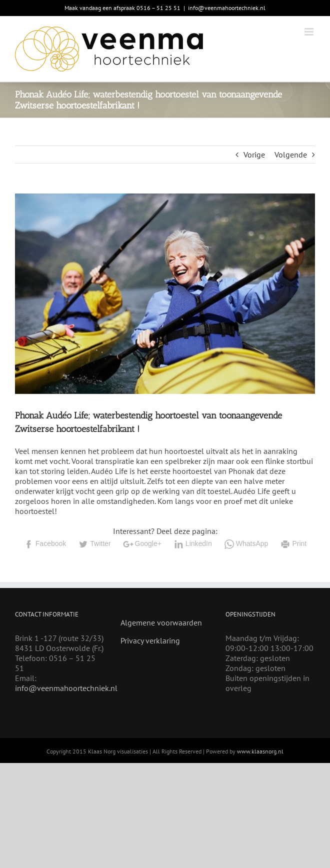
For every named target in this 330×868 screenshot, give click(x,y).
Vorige (254, 154)
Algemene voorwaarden (161, 622)
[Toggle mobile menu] (310, 32)
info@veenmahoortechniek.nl (227, 8)
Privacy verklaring (150, 640)
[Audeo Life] (165, 294)
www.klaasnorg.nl (260, 751)
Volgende (291, 154)
